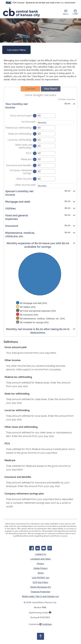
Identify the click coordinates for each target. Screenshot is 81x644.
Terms (41, 572)
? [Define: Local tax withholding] (35, 140)
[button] (40, 106)
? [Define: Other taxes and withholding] (35, 146)
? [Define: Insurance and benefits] (35, 165)
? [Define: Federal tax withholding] (35, 128)
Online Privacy (41, 567)
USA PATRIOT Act (41, 576)
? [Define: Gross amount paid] (35, 116)
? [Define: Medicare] (35, 159)
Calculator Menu (16, 50)
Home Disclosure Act (40, 585)
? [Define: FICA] (35, 153)
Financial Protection (40, 590)
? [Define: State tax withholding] (35, 134)
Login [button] (75, 12)
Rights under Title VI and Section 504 (40, 594)
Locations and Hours (41, 558)
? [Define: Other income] (35, 179)
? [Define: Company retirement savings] (35, 171)
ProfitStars (47, 622)
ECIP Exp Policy (40, 581)
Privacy (40, 562)
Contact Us (41, 553)
